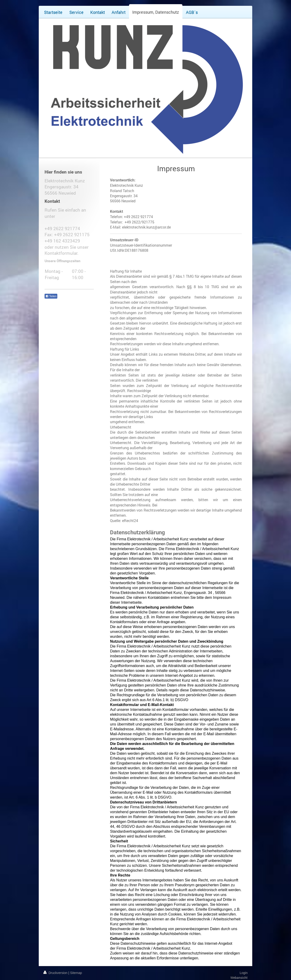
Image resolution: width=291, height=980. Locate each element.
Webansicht (239, 978)
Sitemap (76, 973)
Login (244, 973)
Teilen (51, 296)
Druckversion (56, 973)
